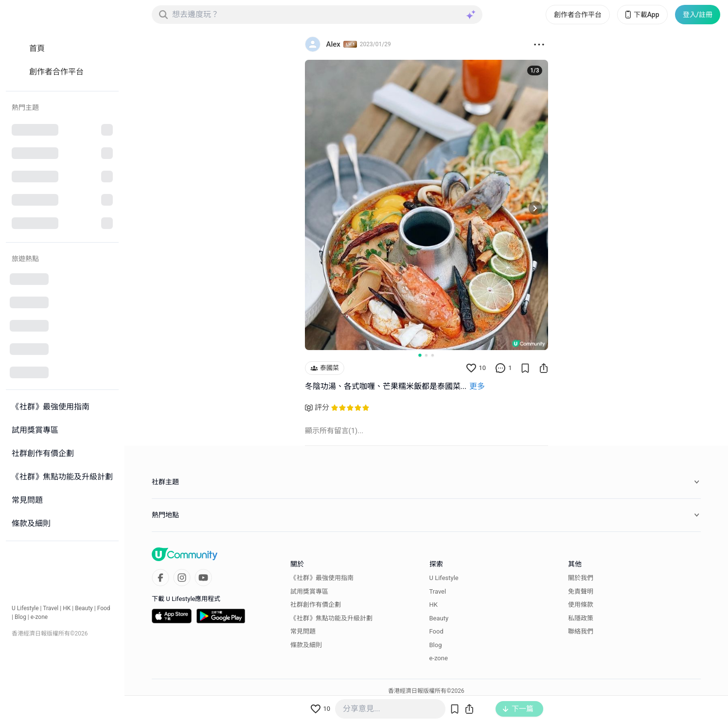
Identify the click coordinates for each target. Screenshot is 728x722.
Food (104, 608)
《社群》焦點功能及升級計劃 (331, 618)
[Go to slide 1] (420, 355)
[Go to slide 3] (433, 355)
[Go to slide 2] (426, 355)
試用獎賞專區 (309, 591)
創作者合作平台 (578, 15)
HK (67, 608)
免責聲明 (581, 591)
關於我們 (581, 578)
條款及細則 (306, 645)
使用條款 (581, 605)
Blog (20, 617)
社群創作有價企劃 (316, 605)
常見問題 (303, 631)
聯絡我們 (581, 631)
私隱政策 (581, 618)
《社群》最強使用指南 (322, 578)
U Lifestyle (25, 608)
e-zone (39, 617)
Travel (51, 608)
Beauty (84, 608)
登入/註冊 (698, 15)
